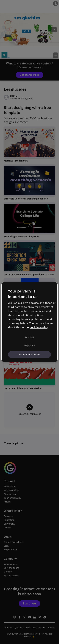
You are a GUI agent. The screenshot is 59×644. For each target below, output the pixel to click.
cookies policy (39, 327)
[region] (29, 322)
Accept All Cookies (30, 354)
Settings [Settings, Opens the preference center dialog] (30, 337)
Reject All (30, 346)
